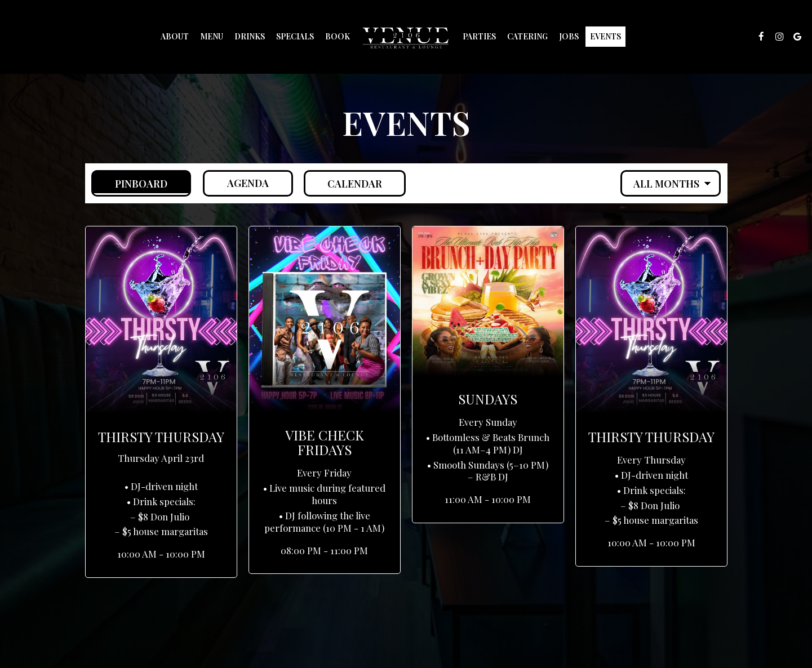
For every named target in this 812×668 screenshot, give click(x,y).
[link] (406, 37)
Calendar (345, 183)
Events (605, 36)
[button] (161, 402)
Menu (212, 36)
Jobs (569, 36)
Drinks (250, 36)
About (175, 36)
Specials (295, 36)
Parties (479, 36)
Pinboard (130, 183)
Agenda (237, 183)
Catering (527, 36)
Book (338, 36)
